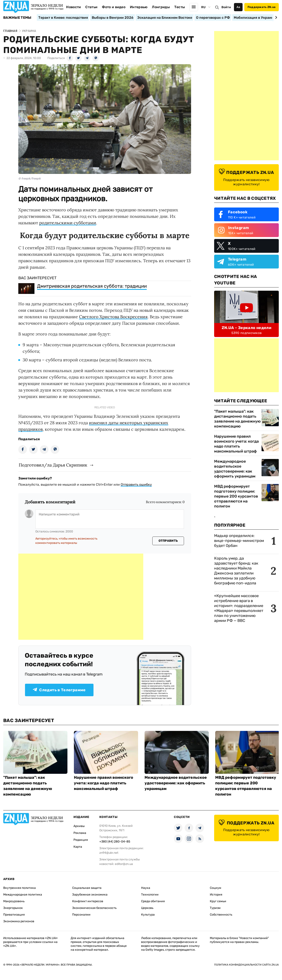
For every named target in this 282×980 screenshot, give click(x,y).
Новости (73, 7)
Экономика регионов (19, 921)
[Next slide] (275, 17)
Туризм (215, 908)
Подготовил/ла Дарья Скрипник (53, 465)
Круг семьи (218, 901)
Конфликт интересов (88, 901)
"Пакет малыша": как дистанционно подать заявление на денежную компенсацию (237, 419)
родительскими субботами (68, 223)
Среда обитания (153, 901)
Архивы (79, 826)
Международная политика (23, 895)
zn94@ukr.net (109, 853)
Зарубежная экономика (90, 895)
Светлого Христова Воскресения (113, 317)
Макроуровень (14, 901)
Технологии (150, 895)
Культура (148, 915)
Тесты (180, 7)
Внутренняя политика (19, 888)
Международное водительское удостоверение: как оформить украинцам (235, 469)
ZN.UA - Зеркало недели (246, 328)
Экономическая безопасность (94, 908)
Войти (226, 7)
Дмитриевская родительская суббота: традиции (92, 286)
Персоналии (81, 915)
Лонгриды (161, 7)
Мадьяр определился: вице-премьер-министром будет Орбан (239, 541)
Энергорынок (13, 908)
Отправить (168, 541)
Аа (238, 7)
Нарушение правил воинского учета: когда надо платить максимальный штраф (236, 444)
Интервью (139, 7)
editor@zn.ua (124, 864)
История (216, 895)
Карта (78, 847)
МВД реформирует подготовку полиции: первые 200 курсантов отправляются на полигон (236, 496)
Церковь (147, 908)
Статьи (91, 7)
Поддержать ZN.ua (262, 7)
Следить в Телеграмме (59, 690)
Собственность (221, 915)
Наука (146, 888)
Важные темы (17, 18)
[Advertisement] (81, 597)
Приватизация (14, 915)
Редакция (81, 840)
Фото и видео (114, 7)
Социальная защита (87, 888)
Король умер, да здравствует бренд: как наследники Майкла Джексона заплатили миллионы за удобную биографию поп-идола (236, 571)
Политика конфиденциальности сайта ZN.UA (246, 965)
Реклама (80, 833)
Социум (216, 888)
